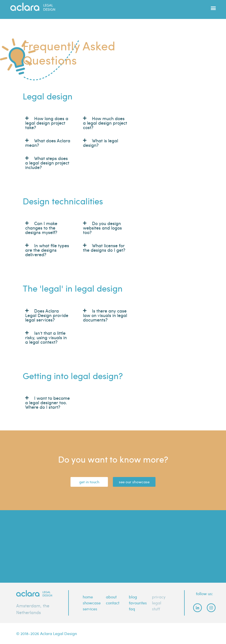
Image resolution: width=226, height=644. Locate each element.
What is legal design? (101, 143)
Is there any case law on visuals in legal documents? (105, 315)
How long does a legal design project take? (47, 123)
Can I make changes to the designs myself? (41, 228)
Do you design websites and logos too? (102, 228)
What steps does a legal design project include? (47, 163)
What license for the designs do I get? (104, 248)
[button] (213, 6)
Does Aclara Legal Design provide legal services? (47, 315)
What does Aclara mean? (48, 143)
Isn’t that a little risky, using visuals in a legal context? (46, 337)
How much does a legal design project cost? (105, 123)
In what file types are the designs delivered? (47, 250)
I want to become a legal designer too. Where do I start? (47, 402)
